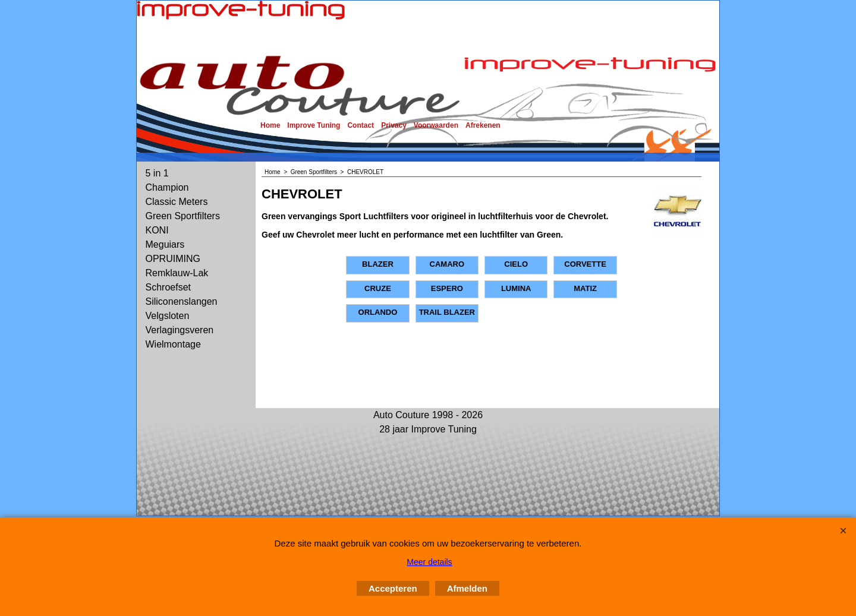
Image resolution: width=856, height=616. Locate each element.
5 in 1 (157, 173)
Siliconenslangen (182, 301)
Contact (361, 125)
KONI (157, 230)
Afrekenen (483, 125)
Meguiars (165, 244)
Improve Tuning (314, 125)
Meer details (429, 562)
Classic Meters (177, 202)
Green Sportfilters (183, 216)
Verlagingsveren (180, 330)
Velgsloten (168, 316)
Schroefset (168, 287)
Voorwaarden (436, 125)
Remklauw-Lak (177, 273)
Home (270, 125)
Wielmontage (173, 344)
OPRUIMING (173, 259)
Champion (167, 187)
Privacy (394, 125)
